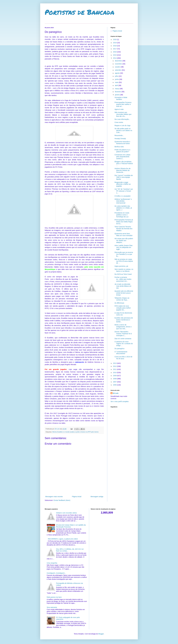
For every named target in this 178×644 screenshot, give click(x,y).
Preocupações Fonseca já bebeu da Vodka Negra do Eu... (124, 222)
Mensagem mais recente (54, 497)
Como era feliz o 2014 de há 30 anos (123, 358)
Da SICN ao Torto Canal (123, 274)
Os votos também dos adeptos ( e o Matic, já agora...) (123, 208)
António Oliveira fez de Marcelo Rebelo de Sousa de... (123, 170)
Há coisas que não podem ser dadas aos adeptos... (124, 240)
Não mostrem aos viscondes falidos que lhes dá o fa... (123, 114)
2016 (115, 52)
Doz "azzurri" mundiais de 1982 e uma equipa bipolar (124, 177)
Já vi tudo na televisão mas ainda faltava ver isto (123, 286)
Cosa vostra (119, 122)
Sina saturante (52, 607)
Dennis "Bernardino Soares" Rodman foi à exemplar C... (123, 334)
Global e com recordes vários (66, 513)
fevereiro (118, 92)
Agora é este (119, 109)
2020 (115, 39)
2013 (115, 363)
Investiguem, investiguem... (56, 573)
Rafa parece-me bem (54, 597)
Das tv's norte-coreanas (123, 339)
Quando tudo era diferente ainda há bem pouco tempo (124, 293)
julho (117, 76)
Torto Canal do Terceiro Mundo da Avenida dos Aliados (123, 229)
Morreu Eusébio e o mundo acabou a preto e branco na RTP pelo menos (75, 432)
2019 (115, 43)
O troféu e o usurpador (123, 196)
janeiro (117, 95)
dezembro (119, 61)
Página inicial (77, 497)
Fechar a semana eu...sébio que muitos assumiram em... (123, 279)
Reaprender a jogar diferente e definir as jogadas (123, 184)
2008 (115, 379)
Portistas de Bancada (80, 12)
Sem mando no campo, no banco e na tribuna (124, 270)
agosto (117, 73)
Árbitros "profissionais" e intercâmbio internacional (123, 201)
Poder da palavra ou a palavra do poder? (122, 151)
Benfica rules (119, 147)
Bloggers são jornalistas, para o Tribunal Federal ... (124, 164)
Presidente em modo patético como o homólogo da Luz (122, 215)
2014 (115, 58)
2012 (115, 366)
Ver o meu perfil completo (120, 401)
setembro (118, 70)
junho (117, 79)
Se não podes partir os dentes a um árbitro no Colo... (123, 130)
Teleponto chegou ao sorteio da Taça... (122, 299)
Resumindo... (119, 135)
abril (117, 85)
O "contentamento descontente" (121, 353)
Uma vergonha (52, 563)
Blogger (101, 634)
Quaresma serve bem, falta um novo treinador (124, 235)
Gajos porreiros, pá (121, 266)
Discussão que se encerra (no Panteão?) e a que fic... (124, 254)
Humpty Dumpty (120, 139)
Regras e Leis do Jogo (122, 125)
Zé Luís (116, 393)
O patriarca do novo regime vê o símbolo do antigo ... (124, 344)
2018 (115, 46)
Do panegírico (119, 349)
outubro (118, 67)
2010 (115, 373)
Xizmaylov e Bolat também (121, 98)
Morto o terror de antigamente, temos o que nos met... (123, 327)
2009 (115, 376)
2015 (115, 55)
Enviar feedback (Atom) (62, 500)
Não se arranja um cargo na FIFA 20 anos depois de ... (124, 261)
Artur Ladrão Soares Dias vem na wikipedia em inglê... (124, 247)
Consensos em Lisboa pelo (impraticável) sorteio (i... (122, 157)
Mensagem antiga (97, 497)
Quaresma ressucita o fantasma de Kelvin (122, 143)
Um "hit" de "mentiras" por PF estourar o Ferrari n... (124, 191)
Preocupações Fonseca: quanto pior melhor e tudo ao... (123, 104)
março (117, 89)
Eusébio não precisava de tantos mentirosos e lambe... (124, 320)
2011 (115, 369)
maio (117, 82)
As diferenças (119, 303)
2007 (115, 382)
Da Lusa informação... (122, 119)
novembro (119, 64)
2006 (115, 385)
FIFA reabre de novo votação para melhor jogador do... (123, 308)
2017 (115, 49)
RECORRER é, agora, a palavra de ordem (63, 539)
